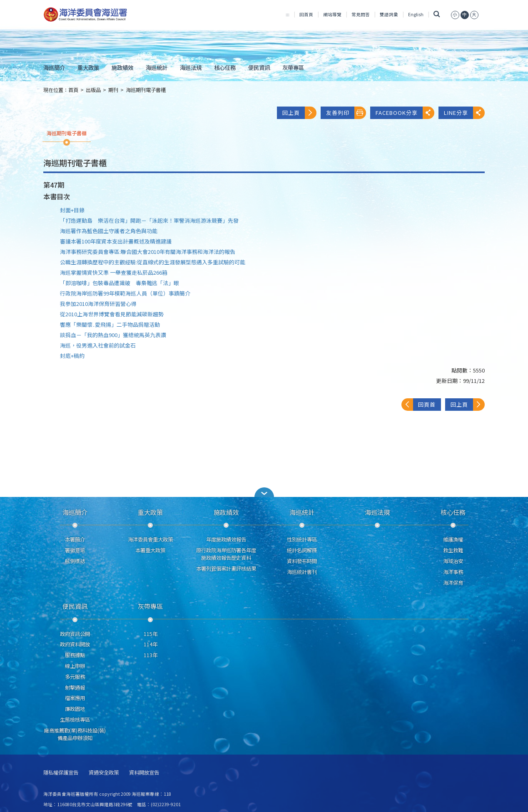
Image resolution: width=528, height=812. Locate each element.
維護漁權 (453, 539)
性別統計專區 (302, 539)
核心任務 (225, 67)
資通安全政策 (104, 773)
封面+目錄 (72, 210)
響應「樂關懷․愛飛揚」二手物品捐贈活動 (110, 324)
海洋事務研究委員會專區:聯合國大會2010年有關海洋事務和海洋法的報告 (148, 252)
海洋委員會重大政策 (150, 539)
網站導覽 (332, 14)
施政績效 (122, 67)
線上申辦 (75, 666)
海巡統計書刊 (302, 572)
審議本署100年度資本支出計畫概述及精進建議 (116, 241)
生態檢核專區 (75, 720)
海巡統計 (157, 67)
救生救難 (453, 550)
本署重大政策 (150, 550)
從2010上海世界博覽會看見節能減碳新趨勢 (112, 314)
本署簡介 (75, 539)
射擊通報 (75, 688)
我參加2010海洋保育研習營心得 (98, 304)
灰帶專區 (293, 67)
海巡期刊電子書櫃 (146, 90)
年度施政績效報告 (226, 539)
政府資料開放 (75, 644)
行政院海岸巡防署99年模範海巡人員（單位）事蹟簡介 (125, 293)
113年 (151, 655)
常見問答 (361, 14)
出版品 (93, 90)
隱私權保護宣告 (61, 773)
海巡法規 (191, 67)
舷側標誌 (75, 561)
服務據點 (75, 655)
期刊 (113, 90)
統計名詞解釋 (302, 550)
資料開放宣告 (144, 773)
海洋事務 (453, 572)
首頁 (73, 90)
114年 (151, 644)
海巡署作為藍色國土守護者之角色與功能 (109, 231)
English (416, 14)
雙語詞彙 (389, 14)
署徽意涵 (75, 550)
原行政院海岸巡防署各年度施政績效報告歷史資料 (226, 554)
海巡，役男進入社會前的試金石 (98, 345)
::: (288, 14)
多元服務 (75, 677)
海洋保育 (453, 583)
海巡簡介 (54, 67)
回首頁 (306, 14)
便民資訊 (259, 67)
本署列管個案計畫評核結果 (226, 569)
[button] (264, 492)
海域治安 (453, 561)
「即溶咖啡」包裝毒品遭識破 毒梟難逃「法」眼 (120, 283)
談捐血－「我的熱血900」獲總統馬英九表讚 (113, 335)
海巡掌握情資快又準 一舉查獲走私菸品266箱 (114, 272)
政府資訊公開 (75, 634)
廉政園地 (75, 709)
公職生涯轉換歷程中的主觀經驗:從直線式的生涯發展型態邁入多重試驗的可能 (153, 262)
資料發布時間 (302, 561)
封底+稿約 (72, 356)
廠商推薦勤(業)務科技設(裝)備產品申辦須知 (75, 734)
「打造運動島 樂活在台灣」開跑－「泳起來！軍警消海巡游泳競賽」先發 (149, 220)
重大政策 (88, 67)
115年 (151, 634)
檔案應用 (75, 698)
